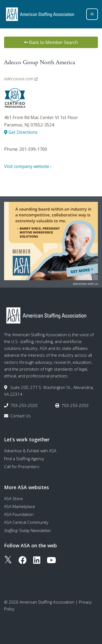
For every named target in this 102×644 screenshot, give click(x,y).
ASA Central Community (26, 522)
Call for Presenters (22, 466)
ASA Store (13, 498)
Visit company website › (28, 166)
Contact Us (21, 416)
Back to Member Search (51, 42)
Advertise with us (85, 284)
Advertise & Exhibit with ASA (30, 451)
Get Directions (21, 132)
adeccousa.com (21, 79)
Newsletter (28, 530)
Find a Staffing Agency (24, 459)
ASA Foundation (19, 514)
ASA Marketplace (20, 506)
